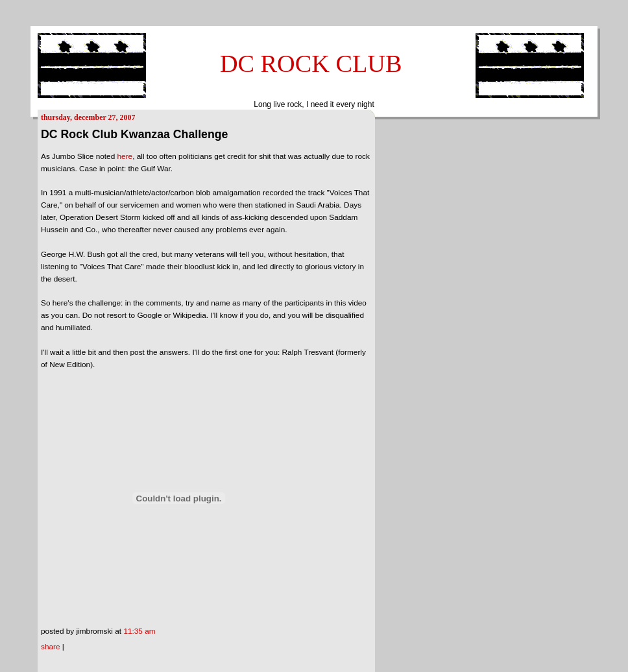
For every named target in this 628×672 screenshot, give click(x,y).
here (125, 156)
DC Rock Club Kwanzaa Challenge (134, 134)
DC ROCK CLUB (311, 64)
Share (51, 647)
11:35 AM (139, 631)
